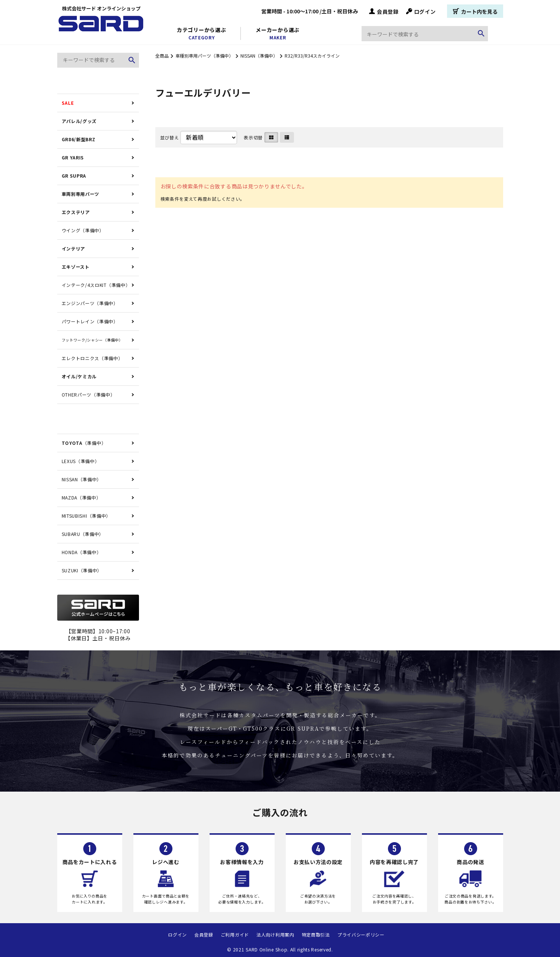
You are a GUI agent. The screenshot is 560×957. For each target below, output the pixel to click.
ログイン (421, 11)
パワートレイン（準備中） (90, 321)
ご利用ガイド (235, 935)
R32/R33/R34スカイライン (312, 56)
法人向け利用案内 (275, 935)
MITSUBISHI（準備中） (86, 516)
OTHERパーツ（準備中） (88, 395)
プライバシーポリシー (361, 935)
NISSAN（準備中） (259, 56)
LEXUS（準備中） (81, 461)
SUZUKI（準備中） (82, 570)
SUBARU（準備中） (83, 534)
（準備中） (84, 443)
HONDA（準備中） (82, 552)
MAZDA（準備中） (81, 497)
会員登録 (384, 11)
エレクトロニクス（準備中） (92, 358)
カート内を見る (475, 11)
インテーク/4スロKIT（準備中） (96, 285)
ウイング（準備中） (83, 230)
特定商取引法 (316, 935)
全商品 (162, 56)
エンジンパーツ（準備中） (90, 303)
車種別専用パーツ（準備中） (204, 56)
